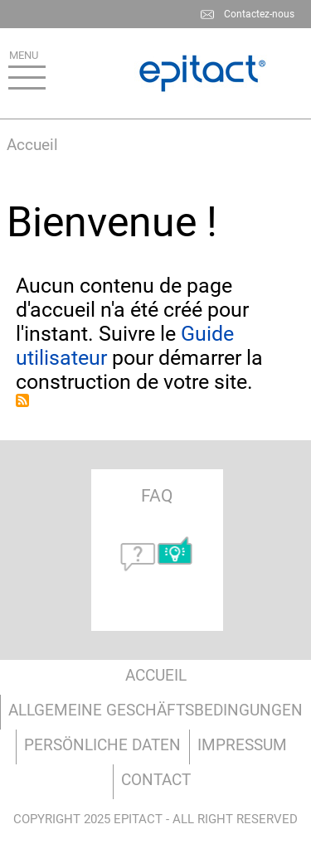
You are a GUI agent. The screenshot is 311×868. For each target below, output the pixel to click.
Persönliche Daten (102, 745)
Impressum (242, 745)
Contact (156, 780)
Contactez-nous (259, 14)
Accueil (32, 145)
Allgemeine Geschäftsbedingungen (155, 710)
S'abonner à (22, 400)
